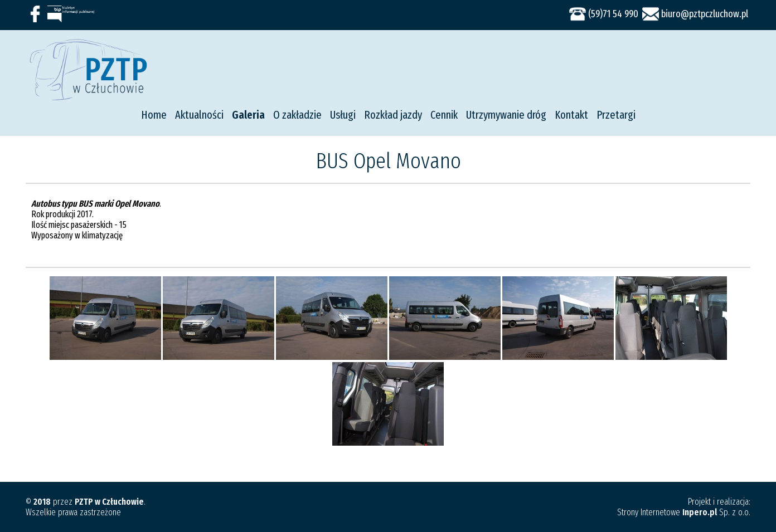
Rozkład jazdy (393, 115)
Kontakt (571, 115)
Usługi (343, 115)
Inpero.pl (700, 512)
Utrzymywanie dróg (506, 115)
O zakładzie (297, 115)
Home (154, 115)
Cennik (444, 115)
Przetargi (616, 115)
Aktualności (199, 115)
